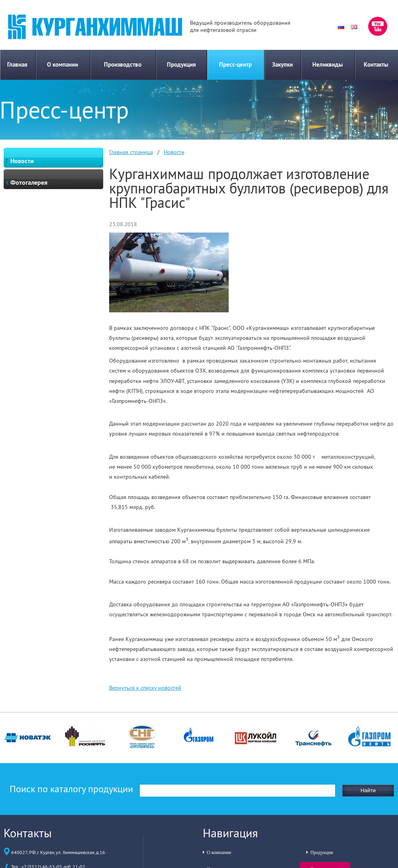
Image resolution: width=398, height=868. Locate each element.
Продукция (181, 64)
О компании (63, 64)
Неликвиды (328, 64)
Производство (123, 64)
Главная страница (131, 152)
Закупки (282, 64)
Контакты (376, 64)
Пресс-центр (235, 64)
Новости (174, 152)
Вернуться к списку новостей (145, 688)
